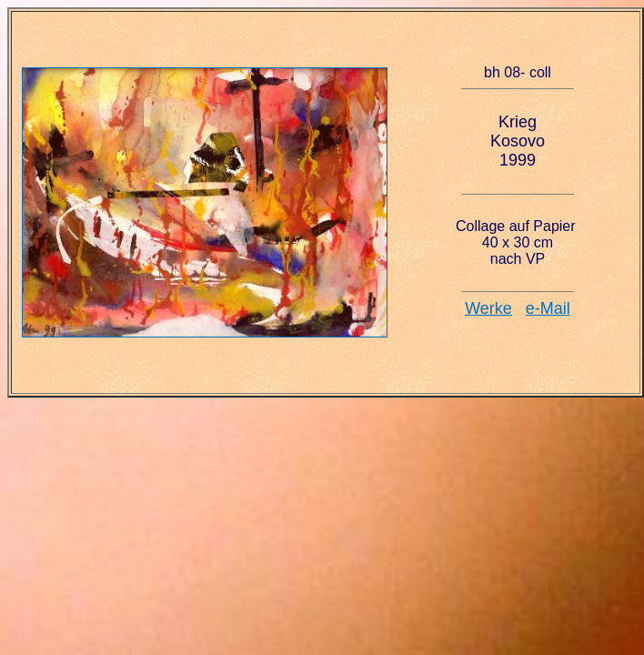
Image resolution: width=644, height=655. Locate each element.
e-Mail (548, 308)
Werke (488, 308)
